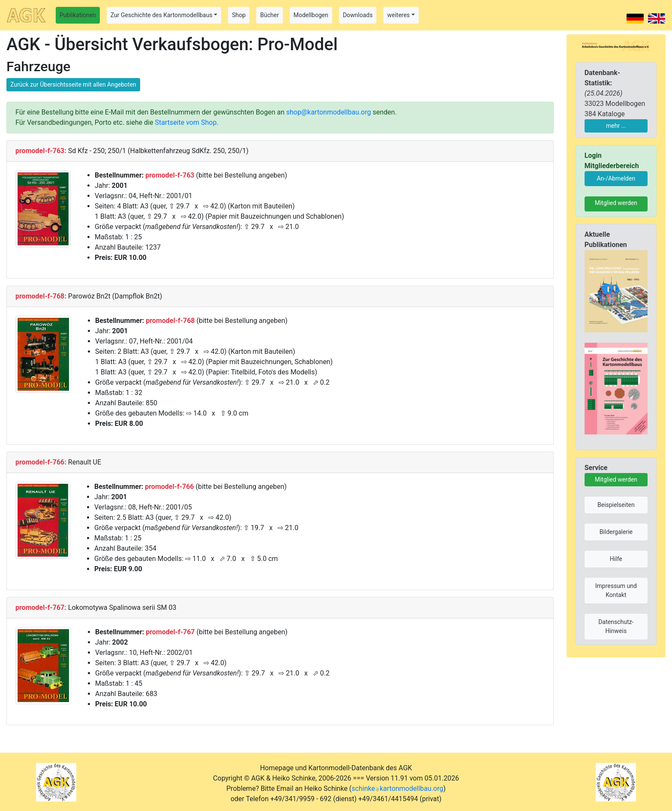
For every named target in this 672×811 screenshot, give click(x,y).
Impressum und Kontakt (616, 590)
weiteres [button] (398, 15)
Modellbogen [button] (311, 15)
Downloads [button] (358, 15)
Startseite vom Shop (186, 122)
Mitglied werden (616, 203)
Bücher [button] (270, 15)
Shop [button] (239, 15)
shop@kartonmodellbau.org (329, 112)
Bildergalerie (616, 532)
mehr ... (616, 126)
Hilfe (616, 559)
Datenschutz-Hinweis (616, 626)
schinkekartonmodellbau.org (397, 788)
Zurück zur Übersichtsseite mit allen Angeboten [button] (73, 84)
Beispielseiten (616, 505)
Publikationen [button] (78, 15)
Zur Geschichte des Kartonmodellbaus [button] (162, 15)
